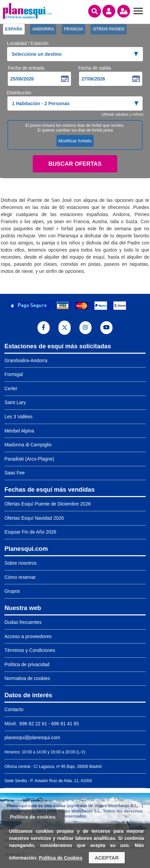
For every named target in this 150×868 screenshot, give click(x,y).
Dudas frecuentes (23, 622)
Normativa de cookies (27, 678)
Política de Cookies (60, 858)
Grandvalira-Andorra (26, 360)
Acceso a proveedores (28, 636)
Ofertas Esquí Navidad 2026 (34, 518)
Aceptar (107, 858)
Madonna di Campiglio (28, 445)
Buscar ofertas (75, 164)
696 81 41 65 (65, 724)
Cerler (11, 389)
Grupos (12, 591)
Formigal (14, 374)
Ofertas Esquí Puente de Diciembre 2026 (47, 504)
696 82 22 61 (33, 724)
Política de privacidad (27, 664)
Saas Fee (15, 473)
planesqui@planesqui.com (32, 737)
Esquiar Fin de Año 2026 (30, 532)
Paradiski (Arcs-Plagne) (29, 459)
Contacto (14, 709)
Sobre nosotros (20, 563)
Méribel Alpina (19, 431)
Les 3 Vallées (18, 417)
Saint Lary (15, 402)
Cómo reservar (20, 577)
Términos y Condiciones (30, 650)
